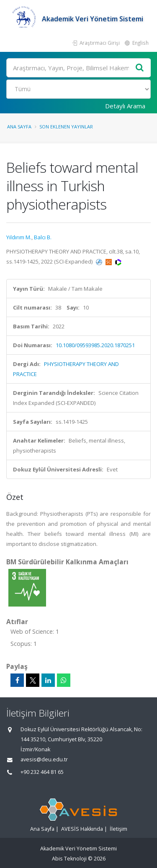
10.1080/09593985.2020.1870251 (95, 345)
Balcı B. (43, 237)
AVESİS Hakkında (82, 829)
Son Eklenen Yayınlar (66, 127)
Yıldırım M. (19, 237)
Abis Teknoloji (69, 859)
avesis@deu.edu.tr (44, 759)
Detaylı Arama (125, 106)
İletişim (118, 829)
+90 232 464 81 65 (42, 772)
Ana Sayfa (19, 127)
